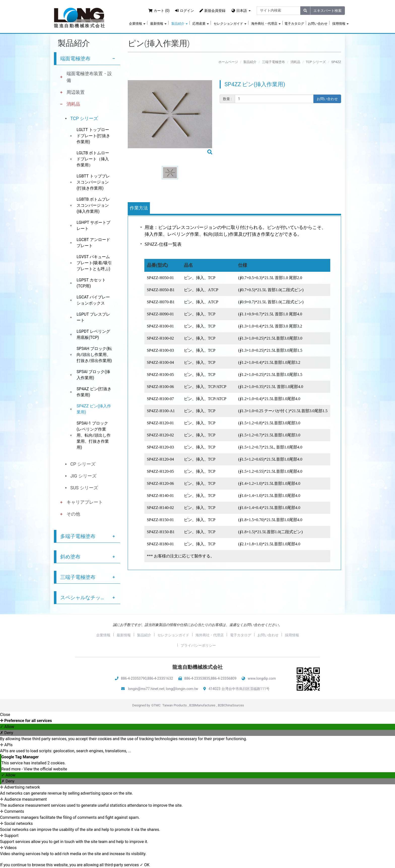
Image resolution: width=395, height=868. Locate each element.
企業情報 (137, 24)
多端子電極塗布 (78, 536)
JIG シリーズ (83, 476)
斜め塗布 (70, 557)
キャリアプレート (85, 502)
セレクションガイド (230, 24)
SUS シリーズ (84, 488)
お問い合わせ (318, 24)
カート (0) (159, 11)
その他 (73, 514)
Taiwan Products (175, 705)
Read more (11, 769)
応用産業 (201, 24)
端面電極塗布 (75, 58)
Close (5, 715)
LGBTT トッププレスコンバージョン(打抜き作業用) (93, 182)
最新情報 (158, 24)
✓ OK (145, 865)
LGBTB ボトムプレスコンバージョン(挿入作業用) (93, 205)
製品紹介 (179, 24)
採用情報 (340, 24)
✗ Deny (7, 733)
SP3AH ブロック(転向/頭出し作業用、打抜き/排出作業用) (94, 355)
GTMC (156, 705)
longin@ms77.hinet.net (146, 689)
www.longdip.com (262, 678)
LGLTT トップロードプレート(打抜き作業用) (93, 136)
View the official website (45, 769)
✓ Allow (7, 727)
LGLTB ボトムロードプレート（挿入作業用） (93, 159)
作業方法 (139, 208)
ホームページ (228, 62)
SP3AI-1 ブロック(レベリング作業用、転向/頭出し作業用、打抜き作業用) (94, 435)
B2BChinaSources (231, 705)
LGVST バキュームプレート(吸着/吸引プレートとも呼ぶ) (94, 263)
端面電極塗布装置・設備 (89, 77)
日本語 (242, 11)
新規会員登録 (212, 11)
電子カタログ (294, 24)
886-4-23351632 (160, 678)
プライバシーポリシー (198, 645)
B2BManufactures (202, 705)
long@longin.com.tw (182, 689)
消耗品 (73, 104)
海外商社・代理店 (266, 24)
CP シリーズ (83, 464)
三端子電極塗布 (78, 577)
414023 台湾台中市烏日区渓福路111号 (239, 689)
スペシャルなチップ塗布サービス (90, 597)
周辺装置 (76, 92)
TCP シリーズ (84, 118)
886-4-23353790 (134, 678)
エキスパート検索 (327, 11)
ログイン (185, 11)
